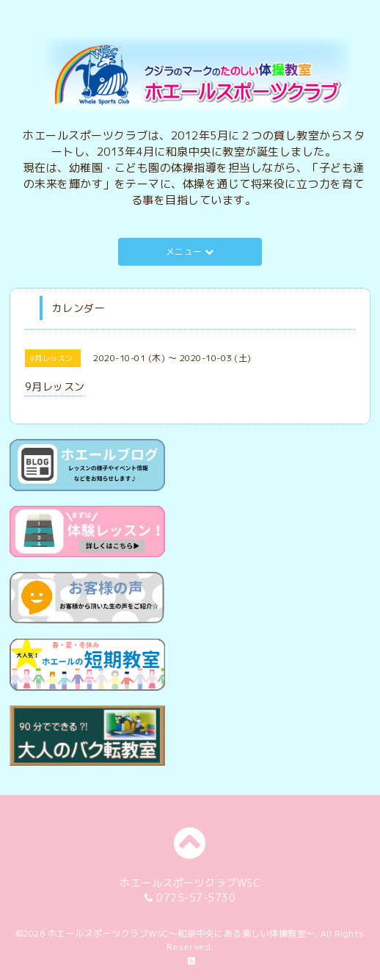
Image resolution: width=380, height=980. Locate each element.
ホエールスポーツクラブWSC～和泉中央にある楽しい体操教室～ (182, 933)
